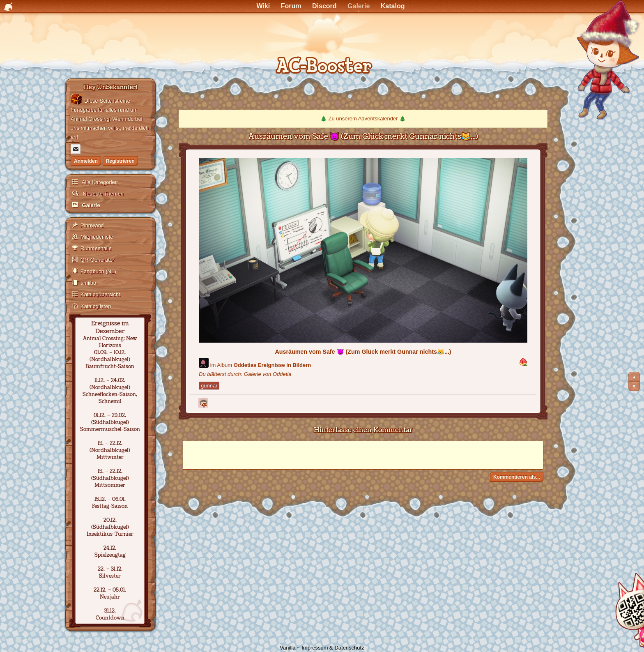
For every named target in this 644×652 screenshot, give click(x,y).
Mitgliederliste (97, 237)
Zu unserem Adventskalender (363, 119)
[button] (523, 363)
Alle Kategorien (99, 182)
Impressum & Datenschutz (333, 648)
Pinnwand (92, 225)
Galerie (90, 205)
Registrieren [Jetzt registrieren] (120, 161)
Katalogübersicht (100, 294)
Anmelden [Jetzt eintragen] (86, 161)
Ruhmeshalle (96, 248)
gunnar (209, 386)
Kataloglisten (96, 306)
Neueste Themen (102, 194)
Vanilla (287, 648)
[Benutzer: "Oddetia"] (204, 363)
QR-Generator (97, 260)
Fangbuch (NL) (98, 271)
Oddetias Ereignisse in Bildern (273, 365)
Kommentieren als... (517, 477)
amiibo (88, 283)
